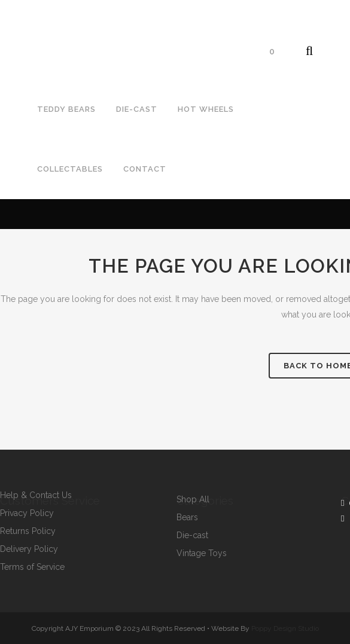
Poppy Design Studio (285, 628)
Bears (187, 518)
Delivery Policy (29, 549)
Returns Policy (28, 531)
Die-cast (192, 535)
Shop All (193, 500)
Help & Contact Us (36, 495)
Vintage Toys (202, 553)
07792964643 (38, 22)
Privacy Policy (27, 513)
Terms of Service (32, 567)
